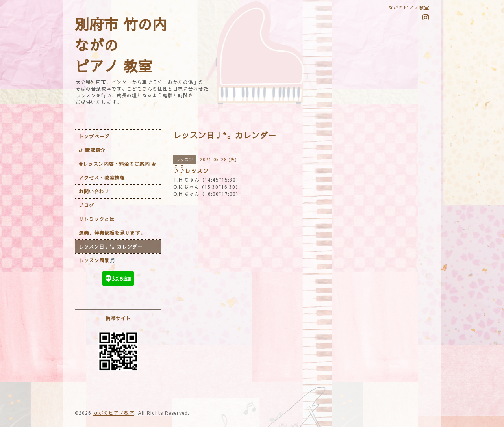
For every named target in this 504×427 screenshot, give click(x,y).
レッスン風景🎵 (97, 260)
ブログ (86, 205)
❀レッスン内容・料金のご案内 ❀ (117, 164)
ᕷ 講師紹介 (92, 150)
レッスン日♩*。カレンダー (111, 247)
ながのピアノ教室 (114, 413)
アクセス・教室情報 (102, 178)
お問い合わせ (94, 191)
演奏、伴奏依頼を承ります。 (112, 233)
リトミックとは (97, 219)
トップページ (94, 136)
